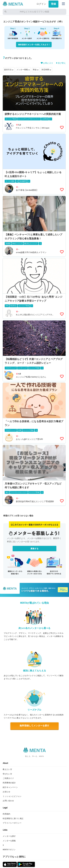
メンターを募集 (9, 841)
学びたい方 (7, 774)
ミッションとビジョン (12, 796)
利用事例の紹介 (9, 783)
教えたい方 (7, 769)
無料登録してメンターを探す (34, 726)
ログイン (41, 4)
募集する (35, 549)
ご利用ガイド (8, 778)
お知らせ (6, 792)
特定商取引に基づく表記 (13, 819)
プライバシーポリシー (12, 823)
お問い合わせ (8, 801)
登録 (53, 4)
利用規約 (6, 814)
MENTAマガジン (9, 850)
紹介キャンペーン (10, 787)
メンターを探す (9, 836)
